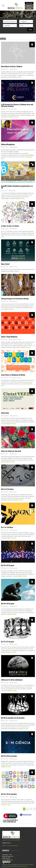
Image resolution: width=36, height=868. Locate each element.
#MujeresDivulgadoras (8, 144)
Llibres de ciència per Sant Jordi (11, 451)
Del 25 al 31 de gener (8, 565)
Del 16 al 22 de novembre (9, 794)
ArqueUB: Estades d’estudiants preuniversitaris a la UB (17, 187)
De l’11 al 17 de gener (8, 642)
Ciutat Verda (5, 413)
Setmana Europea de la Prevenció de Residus (15, 299)
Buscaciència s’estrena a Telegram (12, 66)
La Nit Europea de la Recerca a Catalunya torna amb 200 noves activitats (17, 105)
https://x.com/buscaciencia (10, 846)
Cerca (30, 30)
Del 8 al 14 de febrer (7, 489)
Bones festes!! (5, 264)
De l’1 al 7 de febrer (7, 527)
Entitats (29, 8)
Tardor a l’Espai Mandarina (9, 337)
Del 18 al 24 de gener (8, 603)
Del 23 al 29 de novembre (9, 756)
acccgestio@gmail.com (7, 860)
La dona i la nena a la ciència (10, 226)
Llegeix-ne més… (17, 77)
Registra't (29, 6)
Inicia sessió (29, 3)
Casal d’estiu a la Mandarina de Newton (13, 375)
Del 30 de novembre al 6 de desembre (13, 718)
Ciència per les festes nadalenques (12, 680)
